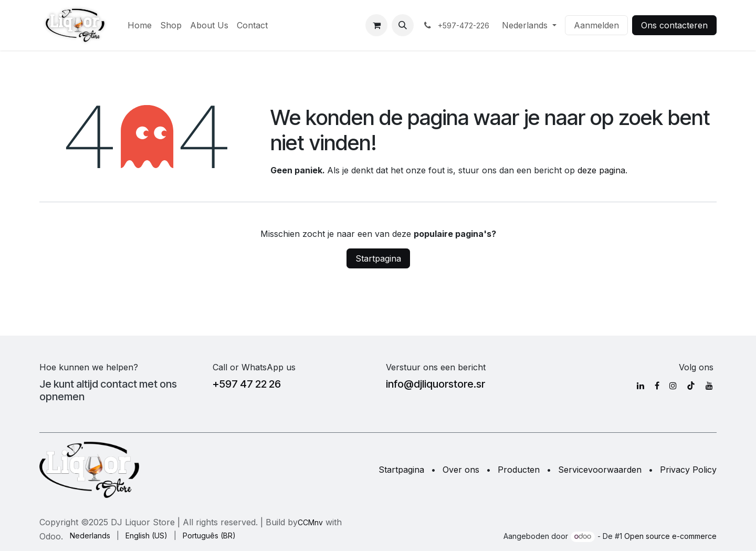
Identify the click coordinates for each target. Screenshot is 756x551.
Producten (519, 470)
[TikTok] (691, 386)
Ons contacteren (674, 25)
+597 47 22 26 (247, 384)
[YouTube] (709, 386)
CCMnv (310, 522)
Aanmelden (596, 25)
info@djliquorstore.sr (435, 384)
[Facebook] (657, 386)
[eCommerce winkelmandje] (376, 25)
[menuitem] (140, 25)
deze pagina (601, 170)
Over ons (461, 470)
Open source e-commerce (670, 536)
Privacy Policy (688, 470)
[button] (403, 25)
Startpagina (378, 258)
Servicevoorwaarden (600, 470)
